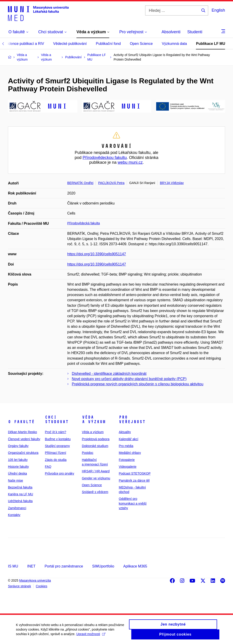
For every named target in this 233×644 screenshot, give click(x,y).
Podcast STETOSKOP (135, 473)
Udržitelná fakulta (20, 501)
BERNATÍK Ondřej (80, 183)
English (218, 10)
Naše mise (15, 480)
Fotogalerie (127, 460)
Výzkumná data (174, 44)
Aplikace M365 (135, 566)
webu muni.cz (130, 162)
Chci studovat (57, 419)
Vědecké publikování (70, 44)
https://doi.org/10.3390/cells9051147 (97, 254)
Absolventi (171, 32)
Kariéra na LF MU (20, 494)
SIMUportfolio (103, 566)
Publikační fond (108, 44)
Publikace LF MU (210, 44)
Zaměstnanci (17, 508)
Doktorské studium (95, 446)
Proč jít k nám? (55, 432)
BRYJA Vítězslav (172, 183)
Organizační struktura (23, 453)
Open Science (141, 44)
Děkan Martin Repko (23, 432)
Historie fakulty (18, 467)
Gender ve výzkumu (96, 478)
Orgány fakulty (18, 446)
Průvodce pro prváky (59, 473)
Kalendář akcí (129, 439)
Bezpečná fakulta (20, 487)
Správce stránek (19, 586)
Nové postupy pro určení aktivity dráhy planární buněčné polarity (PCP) (129, 379)
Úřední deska (17, 473)
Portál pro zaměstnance (64, 566)
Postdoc (88, 453)
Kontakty (14, 515)
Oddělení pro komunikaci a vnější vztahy (133, 503)
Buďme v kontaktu (58, 439)
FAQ (48, 467)
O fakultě (21, 422)
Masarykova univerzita (35, 580)
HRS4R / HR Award (96, 471)
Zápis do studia (56, 460)
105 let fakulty (18, 460)
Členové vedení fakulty (24, 439)
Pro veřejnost (132, 419)
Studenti (195, 32)
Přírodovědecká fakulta (84, 223)
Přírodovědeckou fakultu (105, 158)
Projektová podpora (96, 439)
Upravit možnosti (91, 636)
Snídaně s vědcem (95, 492)
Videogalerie (128, 467)
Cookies (42, 586)
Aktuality (125, 432)
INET (31, 566)
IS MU (13, 566)
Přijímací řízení (55, 453)
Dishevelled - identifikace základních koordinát (109, 374)
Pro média (126, 446)
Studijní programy (57, 446)
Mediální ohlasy (130, 453)
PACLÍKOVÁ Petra (111, 183)
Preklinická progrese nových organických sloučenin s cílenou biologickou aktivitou (138, 384)
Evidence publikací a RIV (24, 44)
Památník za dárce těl (134, 480)
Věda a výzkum (94, 419)
